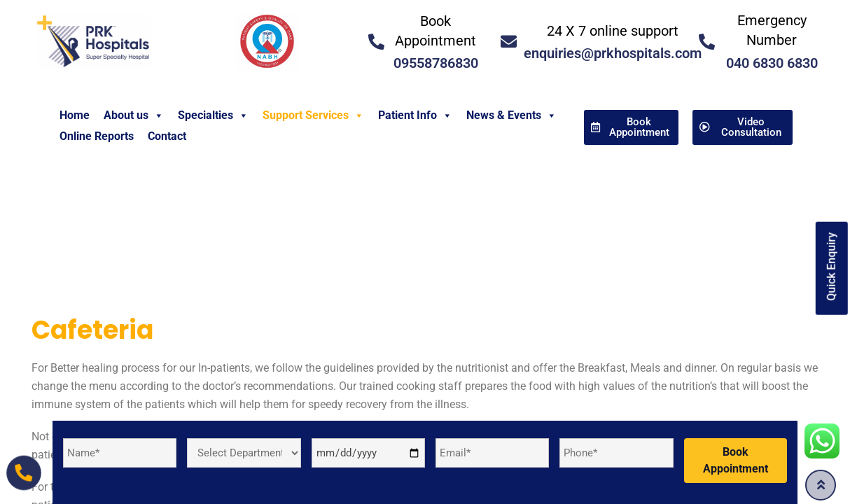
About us (134, 115)
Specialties (213, 115)
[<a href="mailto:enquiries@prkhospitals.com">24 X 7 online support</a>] (509, 42)
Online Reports (97, 136)
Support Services (313, 115)
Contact (167, 136)
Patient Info (415, 115)
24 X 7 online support (613, 31)
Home (75, 115)
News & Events (511, 115)
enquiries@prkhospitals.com (613, 53)
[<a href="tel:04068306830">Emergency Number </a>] (707, 42)
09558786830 (436, 63)
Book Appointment (736, 460)
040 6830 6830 (772, 63)
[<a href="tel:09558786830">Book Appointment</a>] (376, 42)
